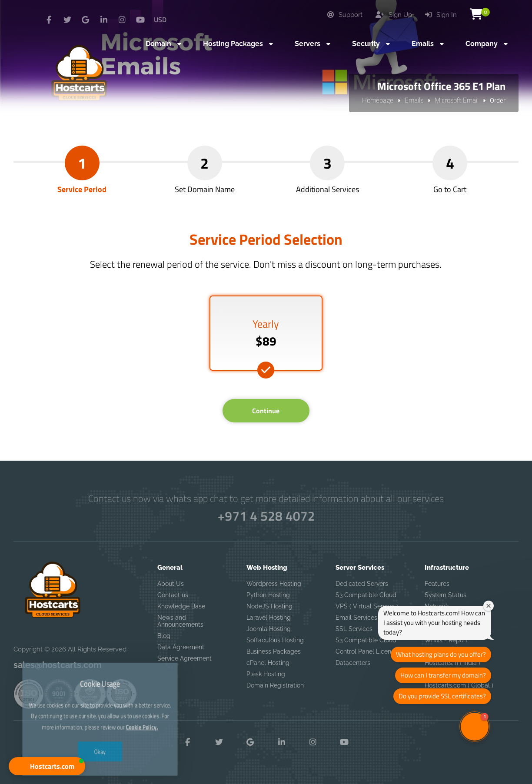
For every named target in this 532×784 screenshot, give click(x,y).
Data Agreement (181, 647)
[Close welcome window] (489, 606)
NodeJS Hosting (269, 606)
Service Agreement (185, 658)
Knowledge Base (181, 606)
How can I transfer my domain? (443, 675)
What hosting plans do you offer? (441, 654)
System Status (446, 595)
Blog (164, 636)
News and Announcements (180, 621)
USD (160, 20)
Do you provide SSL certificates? (442, 696)
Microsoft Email (457, 100)
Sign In (441, 15)
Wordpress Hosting (274, 584)
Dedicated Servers (362, 584)
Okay (100, 724)
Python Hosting (268, 595)
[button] (47, 766)
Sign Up (394, 15)
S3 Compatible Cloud (366, 595)
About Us (171, 584)
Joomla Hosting (269, 629)
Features (437, 584)
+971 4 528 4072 (266, 516)
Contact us (173, 595)
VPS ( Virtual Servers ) (367, 606)
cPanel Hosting (268, 663)
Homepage (378, 100)
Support (345, 15)
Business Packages (274, 651)
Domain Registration (275, 685)
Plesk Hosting (266, 674)
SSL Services (354, 629)
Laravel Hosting (269, 618)
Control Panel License (367, 651)
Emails (414, 100)
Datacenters (353, 663)
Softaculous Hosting (275, 640)
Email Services (356, 618)
